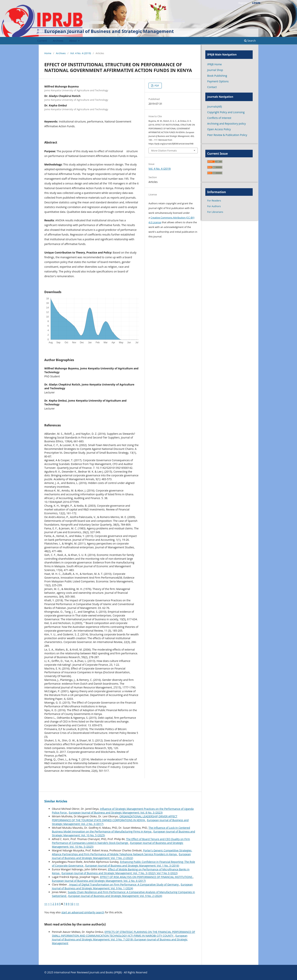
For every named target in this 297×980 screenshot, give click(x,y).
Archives (58, 41)
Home (48, 53)
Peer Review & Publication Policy (227, 135)
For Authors (214, 206)
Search (250, 41)
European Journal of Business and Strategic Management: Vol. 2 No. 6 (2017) (99, 881)
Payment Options (218, 81)
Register (243, 3)
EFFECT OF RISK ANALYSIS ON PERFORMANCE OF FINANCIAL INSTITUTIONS (147, 877)
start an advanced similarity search (83, 912)
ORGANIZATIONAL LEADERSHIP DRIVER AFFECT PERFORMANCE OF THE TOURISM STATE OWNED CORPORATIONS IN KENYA (115, 818)
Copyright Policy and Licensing (226, 112)
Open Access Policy (219, 129)
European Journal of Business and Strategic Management (109, 31)
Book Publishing (217, 76)
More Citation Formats (164, 151)
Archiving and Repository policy (227, 124)
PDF (156, 86)
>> (78, 904)
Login (256, 3)
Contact (212, 87)
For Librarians (215, 212)
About (73, 41)
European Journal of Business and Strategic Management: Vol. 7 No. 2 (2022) (121, 856)
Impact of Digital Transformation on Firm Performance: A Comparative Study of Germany (124, 884)
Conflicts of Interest (219, 118)
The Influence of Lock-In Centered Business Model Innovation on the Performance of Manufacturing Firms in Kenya (121, 830)
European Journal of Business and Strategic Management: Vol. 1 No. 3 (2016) (132, 866)
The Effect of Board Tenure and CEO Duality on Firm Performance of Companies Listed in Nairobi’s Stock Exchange (121, 841)
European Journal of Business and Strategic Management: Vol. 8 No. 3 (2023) (116, 813)
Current (42, 41)
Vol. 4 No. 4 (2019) (81, 53)
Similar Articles (56, 801)
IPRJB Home (215, 64)
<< (46, 904)
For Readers (214, 201)
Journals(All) (215, 107)
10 (72, 904)
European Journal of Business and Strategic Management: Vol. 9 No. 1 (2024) (122, 886)
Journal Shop (215, 70)
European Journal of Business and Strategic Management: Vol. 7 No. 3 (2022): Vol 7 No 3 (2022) (120, 873)
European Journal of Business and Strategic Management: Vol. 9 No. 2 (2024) (115, 896)
